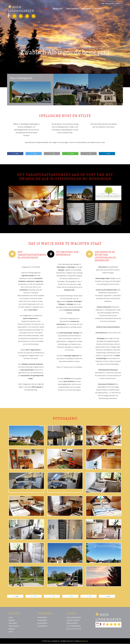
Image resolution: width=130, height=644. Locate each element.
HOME (46, 9)
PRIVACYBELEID (14, 626)
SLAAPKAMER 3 (43, 626)
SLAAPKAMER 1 (43, 620)
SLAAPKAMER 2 (43, 623)
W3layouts (85, 641)
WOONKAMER (42, 617)
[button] (15, 154)
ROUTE (98, 9)
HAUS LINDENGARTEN (22, 9)
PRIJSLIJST (58, 9)
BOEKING (86, 9)
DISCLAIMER (72, 9)
